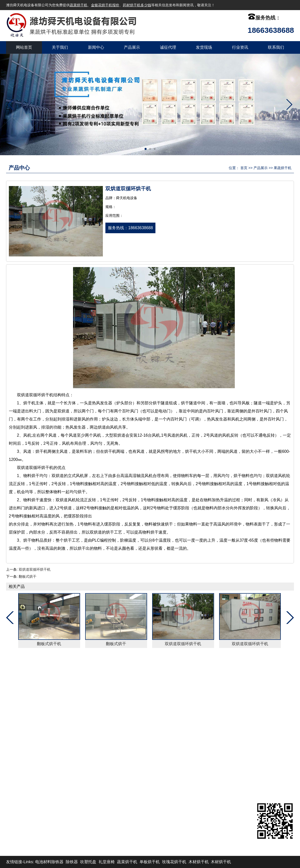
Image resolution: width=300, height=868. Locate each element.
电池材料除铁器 (49, 862)
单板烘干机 (150, 862)
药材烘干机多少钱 (137, 5)
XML (251, 669)
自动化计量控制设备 (93, 704)
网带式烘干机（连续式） (97, 740)
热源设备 (141, 711)
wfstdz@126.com (221, 748)
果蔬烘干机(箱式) (91, 748)
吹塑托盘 (88, 862)
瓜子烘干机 (85, 719)
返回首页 (20, 669)
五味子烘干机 (145, 748)
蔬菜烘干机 (79, 5)
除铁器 (72, 862)
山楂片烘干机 (145, 755)
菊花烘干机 (143, 719)
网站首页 (24, 47)
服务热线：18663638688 (130, 228)
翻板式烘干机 (49, 644)
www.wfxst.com (220, 755)
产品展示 (132, 47)
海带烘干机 (85, 733)
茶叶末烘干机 (145, 704)
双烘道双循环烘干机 (35, 569)
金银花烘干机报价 (105, 5)
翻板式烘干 (28, 576)
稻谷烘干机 (143, 733)
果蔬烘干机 (283, 168)
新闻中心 (96, 47)
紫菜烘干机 (85, 755)
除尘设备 (83, 711)
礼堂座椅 (107, 862)
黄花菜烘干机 (87, 726)
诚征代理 (168, 47)
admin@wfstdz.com (223, 740)
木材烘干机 (199, 862)
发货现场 (204, 47)
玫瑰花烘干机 (145, 726)
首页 (244, 168)
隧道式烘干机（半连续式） (157, 740)
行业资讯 (240, 47)
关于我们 (60, 47)
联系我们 (276, 47)
